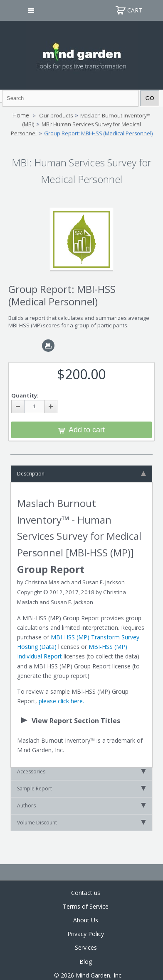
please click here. (61, 701)
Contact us (86, 893)
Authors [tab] (81, 806)
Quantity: (25, 395)
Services (86, 947)
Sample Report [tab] (81, 789)
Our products (56, 115)
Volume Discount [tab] (81, 823)
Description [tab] (81, 474)
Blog (86, 962)
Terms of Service (86, 906)
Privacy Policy (86, 934)
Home (21, 115)
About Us (86, 920)
